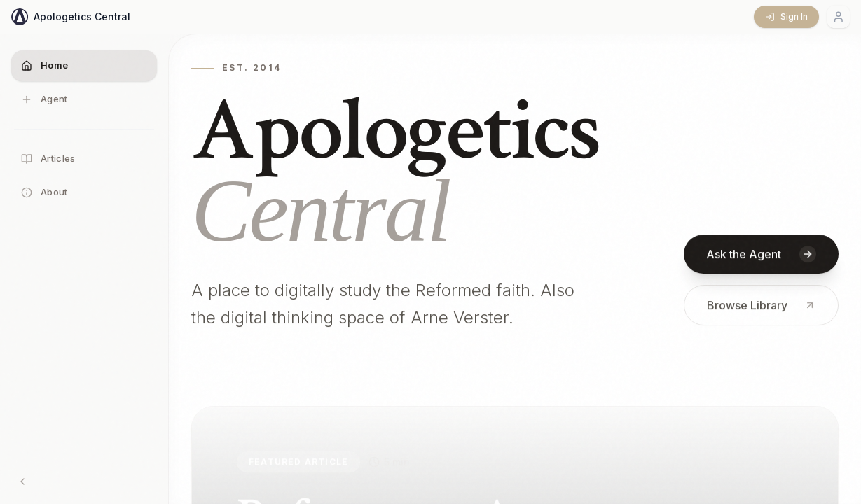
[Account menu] (839, 17)
